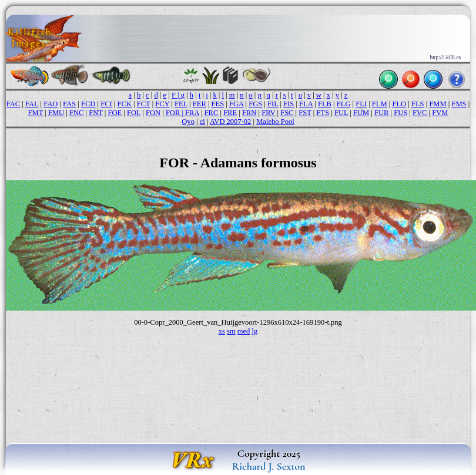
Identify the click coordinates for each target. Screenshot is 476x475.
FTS (323, 113)
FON (153, 113)
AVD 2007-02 (231, 122)
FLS (418, 104)
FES (218, 104)
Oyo (188, 122)
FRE (230, 113)
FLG (344, 104)
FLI (361, 104)
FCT (144, 104)
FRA (192, 113)
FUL (341, 113)
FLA (306, 104)
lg (255, 331)
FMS (459, 104)
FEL (181, 104)
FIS (289, 104)
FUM (361, 113)
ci (202, 122)
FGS (255, 104)
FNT (95, 113)
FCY (162, 104)
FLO (399, 104)
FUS (400, 113)
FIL (273, 104)
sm (231, 331)
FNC (76, 113)
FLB (325, 104)
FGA (236, 104)
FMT (36, 113)
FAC (13, 104)
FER (200, 104)
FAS (69, 104)
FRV (268, 113)
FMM (438, 104)
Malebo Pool (275, 122)
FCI (106, 104)
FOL (134, 113)
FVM (440, 113)
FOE (115, 113)
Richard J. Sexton (269, 466)
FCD (88, 104)
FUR (381, 113)
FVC (420, 113)
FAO (51, 104)
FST (305, 113)
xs (222, 331)
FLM (380, 104)
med (244, 331)
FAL (32, 104)
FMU (56, 113)
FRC (212, 113)
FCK (125, 104)
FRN (249, 113)
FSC (287, 113)
